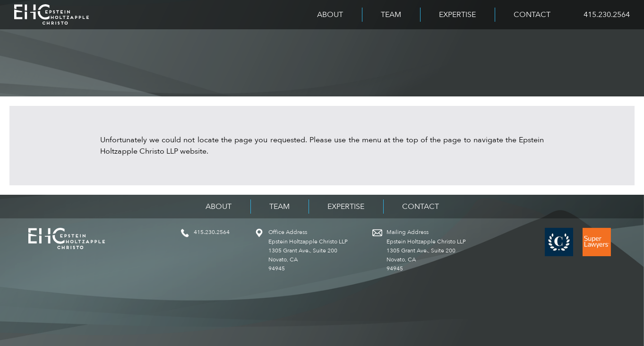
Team (391, 15)
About (330, 15)
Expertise (457, 15)
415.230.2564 (607, 15)
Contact (532, 15)
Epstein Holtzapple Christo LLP (52, 15)
